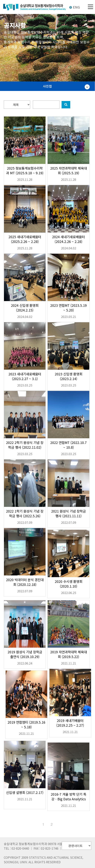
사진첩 (47, 86)
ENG (75, 7)
